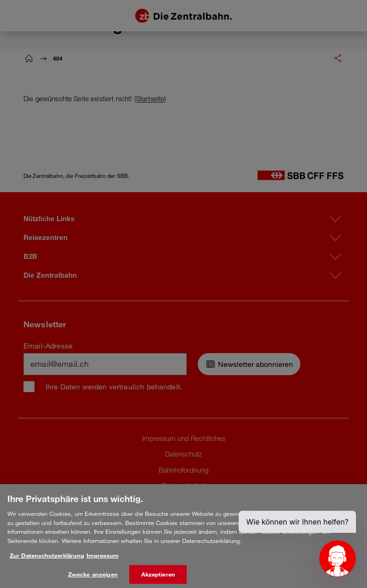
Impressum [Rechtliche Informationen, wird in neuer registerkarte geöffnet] (103, 561)
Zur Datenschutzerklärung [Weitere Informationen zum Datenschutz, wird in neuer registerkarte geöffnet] (47, 561)
